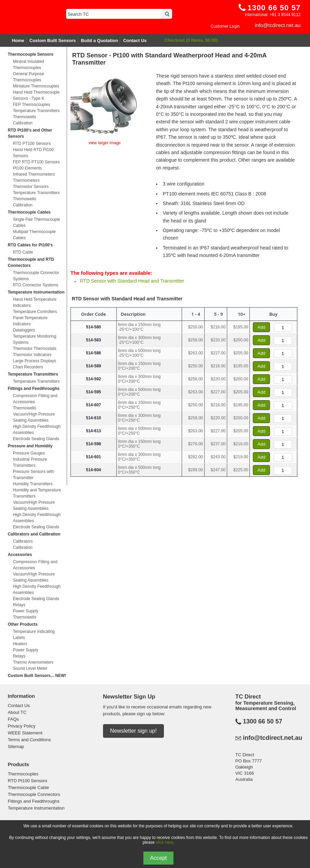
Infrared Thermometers (34, 174)
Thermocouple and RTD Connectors (31, 262)
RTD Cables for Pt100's (30, 245)
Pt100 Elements (28, 168)
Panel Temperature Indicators (30, 321)
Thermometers (26, 180)
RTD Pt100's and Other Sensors (30, 133)
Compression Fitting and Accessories (35, 399)
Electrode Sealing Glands (36, 439)
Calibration (23, 123)
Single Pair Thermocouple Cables (37, 222)
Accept (159, 858)
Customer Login (225, 26)
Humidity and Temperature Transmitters (37, 493)
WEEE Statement (25, 733)
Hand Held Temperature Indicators (35, 302)
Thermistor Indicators (32, 355)
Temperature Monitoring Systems (35, 339)
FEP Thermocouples (32, 105)
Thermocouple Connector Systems (36, 276)
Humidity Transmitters (33, 484)
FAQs (14, 719)
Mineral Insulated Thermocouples (29, 65)
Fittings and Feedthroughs (34, 389)
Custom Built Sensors (53, 40)
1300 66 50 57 (263, 721)
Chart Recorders (28, 367)
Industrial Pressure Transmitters (30, 462)
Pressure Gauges (29, 453)
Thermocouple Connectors (34, 794)
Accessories (20, 555)
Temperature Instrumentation (36, 292)
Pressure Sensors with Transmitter (34, 475)
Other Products (23, 624)
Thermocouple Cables (29, 212)
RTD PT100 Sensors (32, 144)
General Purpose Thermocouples (29, 77)
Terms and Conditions (29, 740)
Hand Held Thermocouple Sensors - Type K (36, 95)
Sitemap (16, 747)
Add (261, 327)
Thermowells (25, 117)
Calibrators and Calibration (34, 534)
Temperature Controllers (35, 312)
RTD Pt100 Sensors (28, 781)
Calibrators (23, 541)
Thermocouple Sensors (31, 54)
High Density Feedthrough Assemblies (37, 430)
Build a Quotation (100, 40)
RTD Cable (23, 252)
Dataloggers (24, 330)
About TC (17, 712)
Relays (19, 605)
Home (18, 40)
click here (164, 842)
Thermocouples (23, 774)
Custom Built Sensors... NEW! (37, 676)
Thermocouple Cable (29, 788)
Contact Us (135, 40)
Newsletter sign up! (133, 731)
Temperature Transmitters (36, 111)
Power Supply (26, 611)
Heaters (20, 644)
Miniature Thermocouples (36, 86)
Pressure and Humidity (30, 446)
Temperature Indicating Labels (34, 635)
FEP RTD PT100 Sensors (36, 162)
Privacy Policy (22, 726)
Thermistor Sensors (31, 187)
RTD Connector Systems (36, 285)
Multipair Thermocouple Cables (34, 235)
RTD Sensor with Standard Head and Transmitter (132, 281)
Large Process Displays (35, 361)
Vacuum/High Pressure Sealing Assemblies (34, 417)
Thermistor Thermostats (35, 349)
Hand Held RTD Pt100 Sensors (33, 153)
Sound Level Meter (30, 668)
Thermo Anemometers (33, 662)
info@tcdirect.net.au (278, 25)
